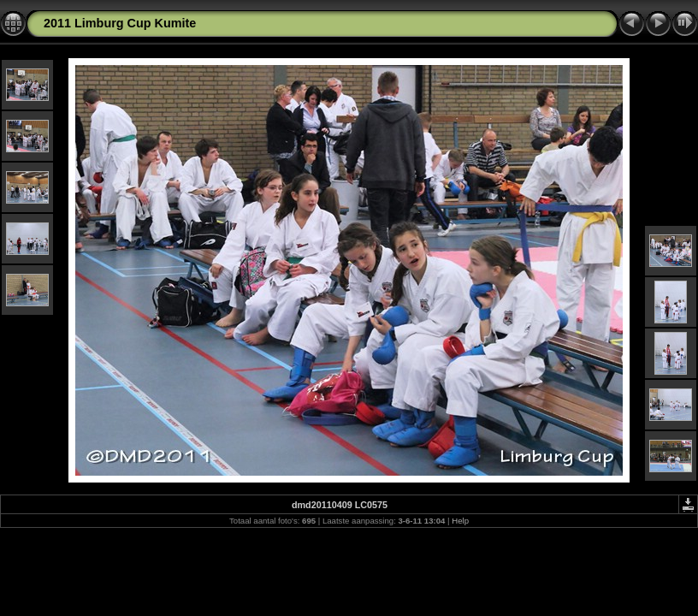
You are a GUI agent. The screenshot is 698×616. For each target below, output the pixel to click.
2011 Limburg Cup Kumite (120, 23)
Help (460, 521)
